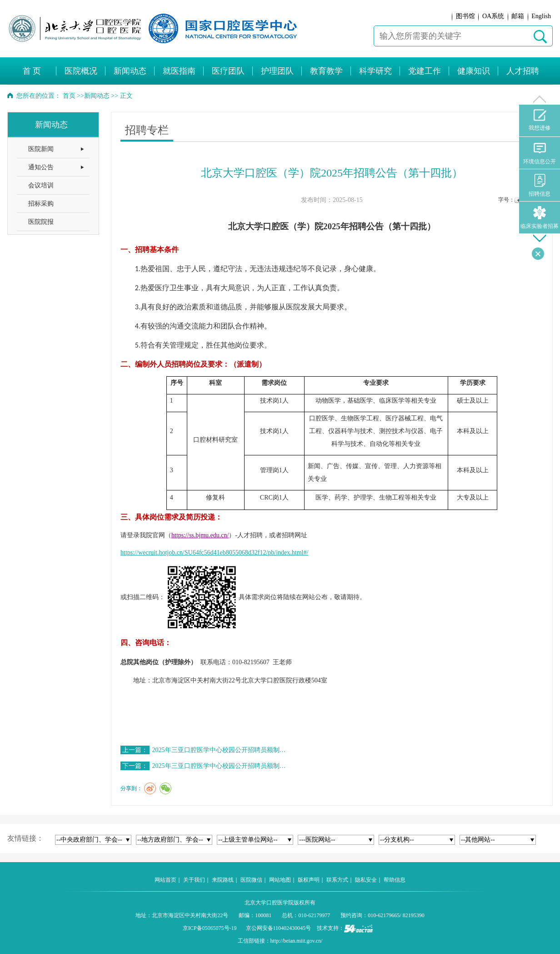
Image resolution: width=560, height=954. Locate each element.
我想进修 (540, 120)
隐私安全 (366, 880)
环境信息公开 (540, 153)
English (541, 16)
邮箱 (518, 16)
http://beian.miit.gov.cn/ (297, 941)
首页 (69, 96)
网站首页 (165, 880)
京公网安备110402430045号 (279, 928)
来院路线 (223, 880)
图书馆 (465, 16)
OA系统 (493, 16)
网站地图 (280, 880)
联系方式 (337, 880)
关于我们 (194, 880)
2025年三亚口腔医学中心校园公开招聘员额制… (219, 750)
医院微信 (251, 880)
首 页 (32, 71)
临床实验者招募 (540, 218)
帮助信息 (395, 880)
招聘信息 (540, 185)
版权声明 (309, 880)
